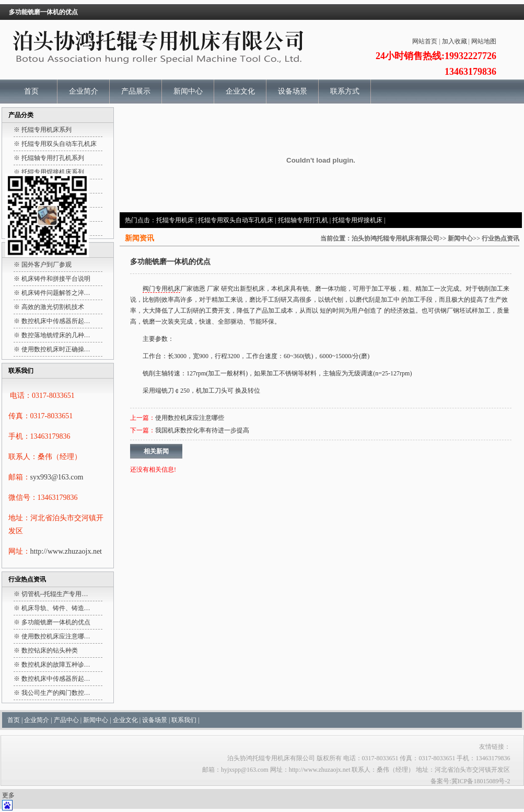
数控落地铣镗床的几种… (56, 335)
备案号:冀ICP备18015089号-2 (470, 781)
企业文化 (240, 91)
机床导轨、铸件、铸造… (56, 608)
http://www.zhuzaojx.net (66, 551)
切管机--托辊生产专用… (55, 594)
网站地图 (484, 41)
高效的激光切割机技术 (53, 307)
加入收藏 (455, 41)
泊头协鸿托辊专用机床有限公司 (395, 238)
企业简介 (84, 91)
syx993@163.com (57, 477)
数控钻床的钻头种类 (50, 650)
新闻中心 (188, 91)
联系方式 (345, 91)
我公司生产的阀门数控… (56, 693)
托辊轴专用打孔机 (303, 220)
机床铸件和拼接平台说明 (56, 279)
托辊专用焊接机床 (357, 220)
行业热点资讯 (500, 238)
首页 (31, 91)
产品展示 (136, 91)
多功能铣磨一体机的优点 (56, 622)
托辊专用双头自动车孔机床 (236, 220)
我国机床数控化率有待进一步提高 (202, 430)
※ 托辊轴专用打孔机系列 (49, 158)
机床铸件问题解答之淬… (56, 293)
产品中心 (66, 720)
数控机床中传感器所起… (56, 321)
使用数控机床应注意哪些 (190, 418)
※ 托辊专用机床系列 (43, 130)
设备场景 (293, 91)
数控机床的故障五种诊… (56, 665)
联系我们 (184, 720)
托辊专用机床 (175, 220)
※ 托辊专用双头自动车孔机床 (55, 144)
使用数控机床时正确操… (56, 349)
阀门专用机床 (161, 289)
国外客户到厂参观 (46, 265)
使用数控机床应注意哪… (56, 636)
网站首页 (425, 41)
